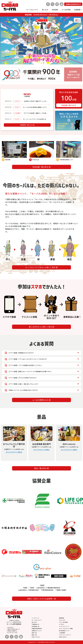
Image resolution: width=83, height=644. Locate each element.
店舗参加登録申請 (73, 4)
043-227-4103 (13, 632)
